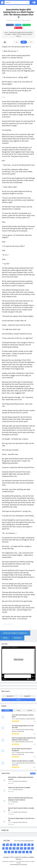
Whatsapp (26, 25)
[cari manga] (28, 3)
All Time (30, 710)
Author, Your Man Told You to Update (23, 761)
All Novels (18, 638)
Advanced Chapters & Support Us (15, 633)
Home (5, 638)
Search (19, 700)
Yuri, (32, 742)
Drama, (23, 730)
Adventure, (23, 719)
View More (33, 773)
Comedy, (18, 730)
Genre (10, 696)
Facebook (10, 25)
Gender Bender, (31, 719)
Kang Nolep (24, 865)
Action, (18, 719)
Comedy (15, 781)
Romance (25, 781)
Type (27, 696)
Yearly (18, 710)
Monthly (7, 710)
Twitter (18, 25)
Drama (20, 781)
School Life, (21, 731)
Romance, (15, 731)
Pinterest (18, 28)
